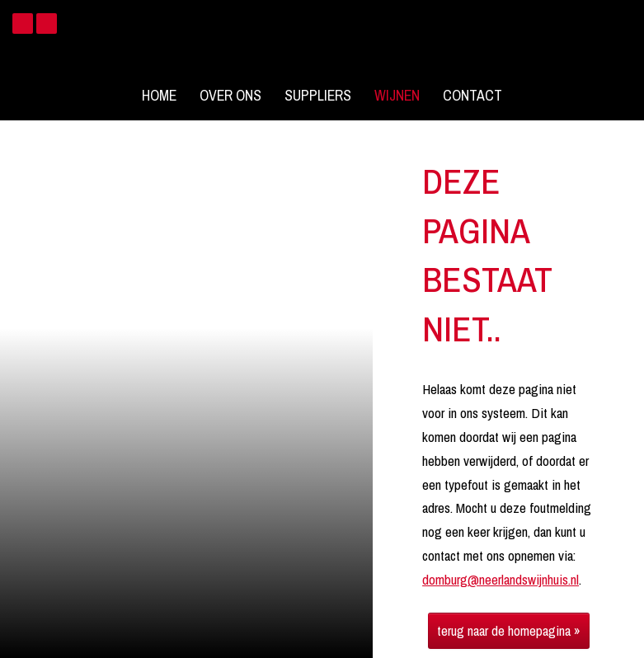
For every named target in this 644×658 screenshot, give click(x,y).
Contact (472, 96)
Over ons (230, 96)
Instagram (47, 23)
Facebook (23, 23)
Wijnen (397, 96)
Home (159, 96)
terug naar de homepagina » (509, 630)
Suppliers (318, 96)
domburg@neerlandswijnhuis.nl (501, 579)
